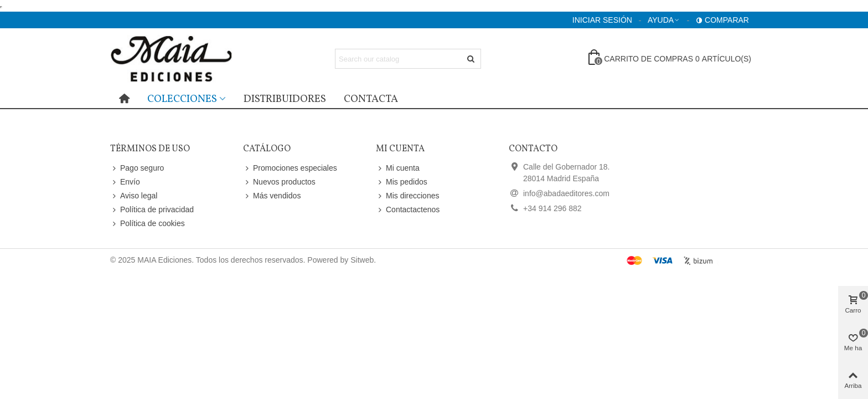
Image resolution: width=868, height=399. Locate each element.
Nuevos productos (279, 182)
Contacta (371, 99)
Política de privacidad (152, 210)
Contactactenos (408, 210)
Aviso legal (134, 196)
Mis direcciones (407, 196)
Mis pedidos (402, 182)
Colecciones (182, 99)
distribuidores (285, 99)
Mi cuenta (398, 168)
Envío (125, 182)
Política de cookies (148, 224)
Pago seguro (137, 168)
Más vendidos (272, 196)
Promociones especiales (290, 168)
